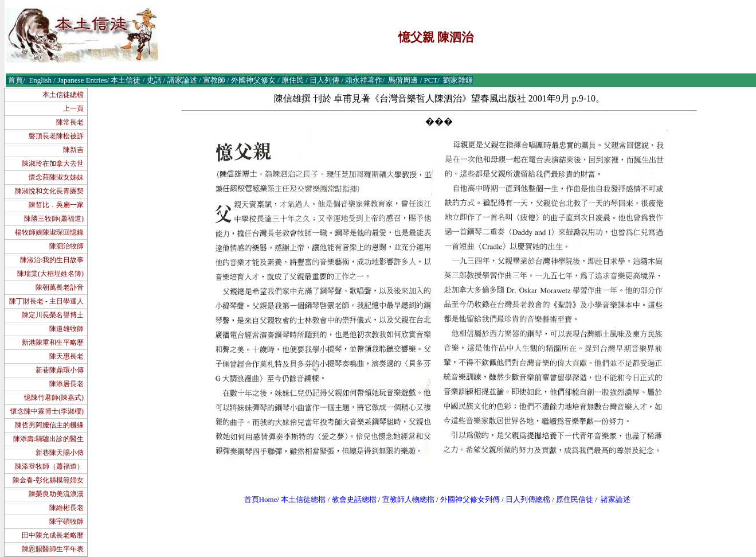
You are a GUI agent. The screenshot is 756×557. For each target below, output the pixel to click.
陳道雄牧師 (66, 329)
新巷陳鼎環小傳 (60, 370)
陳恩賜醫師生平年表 (53, 549)
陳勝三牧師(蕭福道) (54, 219)
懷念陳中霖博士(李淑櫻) (47, 411)
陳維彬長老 (66, 508)
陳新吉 (73, 150)
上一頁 (73, 108)
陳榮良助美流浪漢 (56, 494)
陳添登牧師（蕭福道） (49, 466)
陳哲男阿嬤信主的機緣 (49, 425)
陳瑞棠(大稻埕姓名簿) (50, 274)
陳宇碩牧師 (66, 521)
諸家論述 (616, 499)
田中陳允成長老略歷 (53, 535)
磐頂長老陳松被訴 (56, 136)
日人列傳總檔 (528, 499)
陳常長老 (70, 122)
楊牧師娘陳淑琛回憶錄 (49, 232)
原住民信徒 (575, 499)
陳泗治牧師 (66, 246)
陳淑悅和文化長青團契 (49, 191)
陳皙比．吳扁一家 (56, 205)
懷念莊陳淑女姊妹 (56, 177)
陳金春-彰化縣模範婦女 (48, 480)
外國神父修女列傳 (470, 499)
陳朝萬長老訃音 (60, 287)
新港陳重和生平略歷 (53, 342)
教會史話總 (350, 499)
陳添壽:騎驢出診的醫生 (48, 439)
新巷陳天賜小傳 (60, 453)
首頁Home (261, 499)
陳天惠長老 (66, 356)
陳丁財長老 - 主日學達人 (46, 301)
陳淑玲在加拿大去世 (53, 163)
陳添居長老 (66, 384)
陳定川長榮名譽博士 (53, 315)
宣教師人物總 (405, 499)
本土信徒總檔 (63, 95)
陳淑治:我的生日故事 (52, 260)
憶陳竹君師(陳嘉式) (54, 398)
